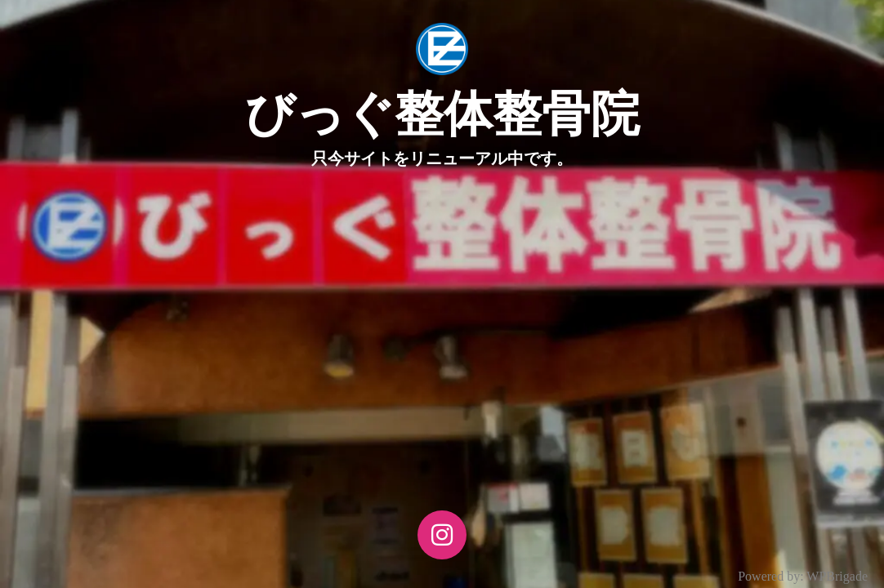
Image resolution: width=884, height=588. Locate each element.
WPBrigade (837, 576)
